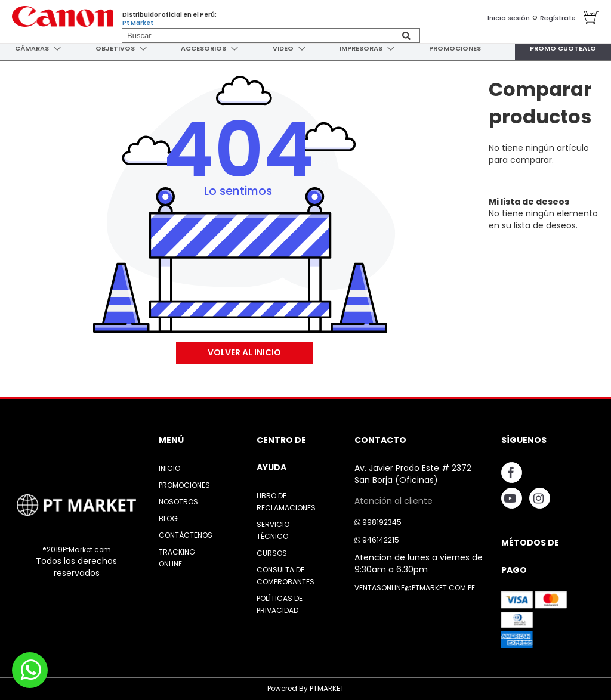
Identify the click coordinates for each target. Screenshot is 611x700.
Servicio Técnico (273, 530)
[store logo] (63, 16)
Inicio (169, 468)
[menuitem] (30, 48)
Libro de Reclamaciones (286, 502)
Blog (168, 518)
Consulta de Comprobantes (286, 576)
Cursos (272, 553)
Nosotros (178, 502)
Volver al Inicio (244, 352)
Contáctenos (186, 535)
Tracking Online (177, 558)
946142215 (377, 540)
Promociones (184, 485)
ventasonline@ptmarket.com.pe (415, 588)
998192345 (378, 522)
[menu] (305, 48)
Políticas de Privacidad (280, 604)
